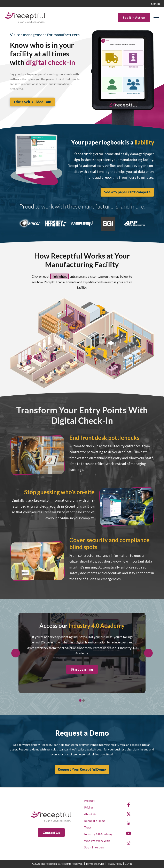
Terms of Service (95, 864)
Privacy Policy (115, 864)
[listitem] (150, 347)
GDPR (128, 864)
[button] (156, 18)
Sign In (155, 4)
